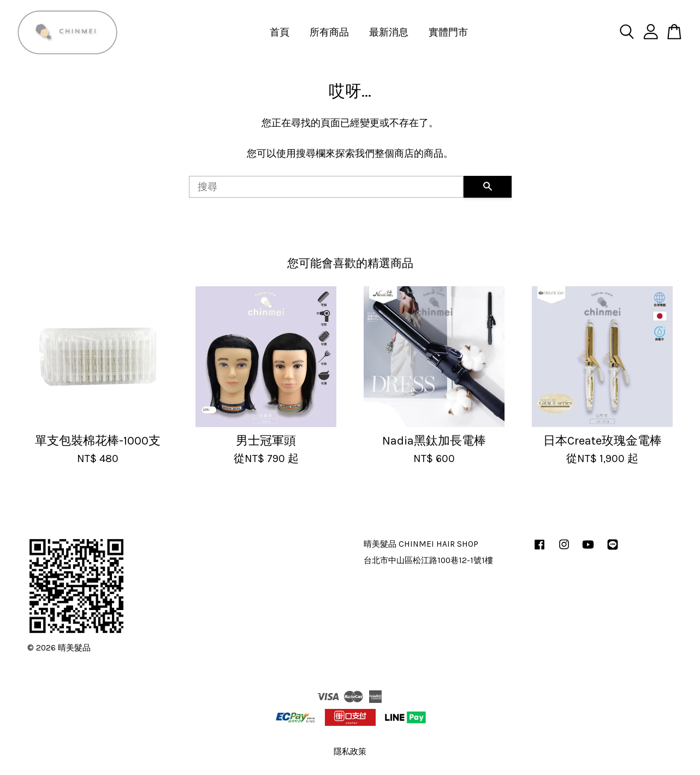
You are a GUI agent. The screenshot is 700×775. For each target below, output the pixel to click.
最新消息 (389, 32)
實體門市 (448, 32)
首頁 (280, 32)
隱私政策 (350, 752)
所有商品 (329, 32)
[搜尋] (326, 187)
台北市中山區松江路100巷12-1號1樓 (428, 560)
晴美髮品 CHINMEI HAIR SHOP (421, 544)
